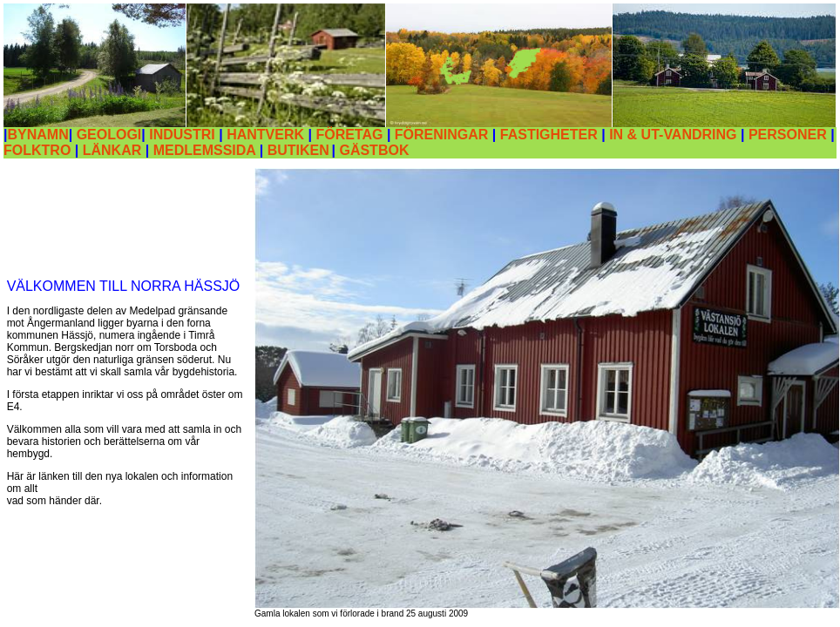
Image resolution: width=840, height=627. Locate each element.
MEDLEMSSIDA (207, 150)
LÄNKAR (114, 150)
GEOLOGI (109, 135)
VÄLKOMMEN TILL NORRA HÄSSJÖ (124, 286)
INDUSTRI (182, 135)
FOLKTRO (37, 150)
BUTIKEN (298, 150)
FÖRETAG (349, 135)
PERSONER (788, 135)
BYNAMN (37, 135)
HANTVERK (265, 135)
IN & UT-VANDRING (673, 135)
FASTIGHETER (549, 135)
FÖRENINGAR (442, 135)
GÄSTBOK (374, 150)
